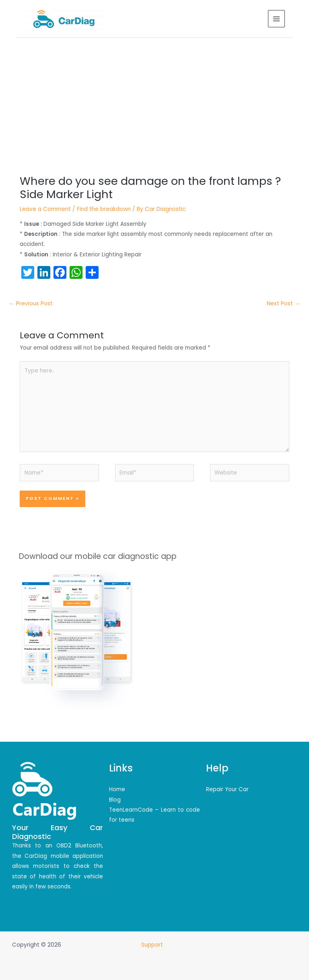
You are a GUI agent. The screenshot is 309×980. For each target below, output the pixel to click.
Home (117, 789)
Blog (115, 800)
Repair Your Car (227, 789)
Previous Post (31, 304)
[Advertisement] (154, 98)
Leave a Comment (45, 209)
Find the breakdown (104, 209)
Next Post (283, 304)
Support (153, 945)
